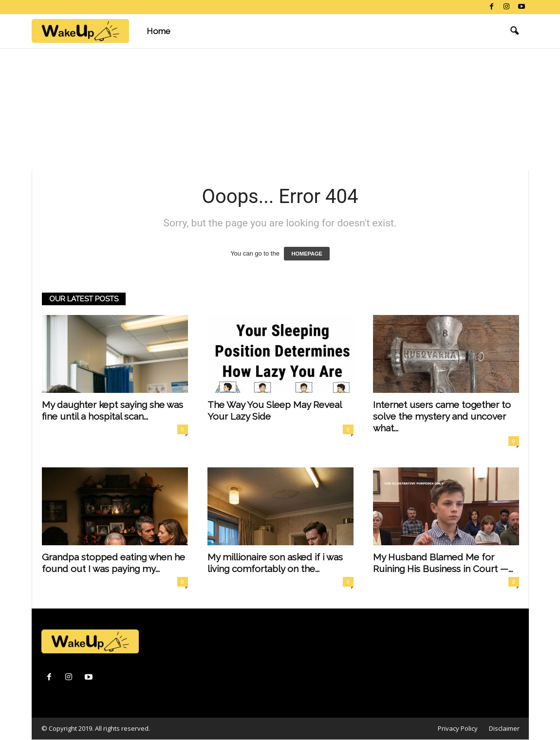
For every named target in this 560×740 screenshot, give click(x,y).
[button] (514, 31)
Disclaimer (504, 728)
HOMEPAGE (307, 254)
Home (159, 31)
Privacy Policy (458, 728)
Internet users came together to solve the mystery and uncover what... (442, 416)
